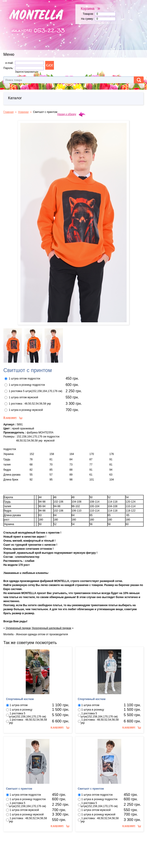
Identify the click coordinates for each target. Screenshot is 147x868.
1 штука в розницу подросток (27, 385)
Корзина (91, 9)
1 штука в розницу (21, 710)
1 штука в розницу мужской (26, 410)
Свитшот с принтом (19, 789)
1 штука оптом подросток (24, 379)
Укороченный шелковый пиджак (51, 628)
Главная (9, 112)
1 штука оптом (19, 705)
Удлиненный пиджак (18, 628)
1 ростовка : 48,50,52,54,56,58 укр (30, 404)
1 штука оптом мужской (23, 397)
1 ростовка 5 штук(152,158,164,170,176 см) (35, 391)
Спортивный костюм (20, 699)
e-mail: (9, 63)
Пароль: (8, 68)
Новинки (23, 112)
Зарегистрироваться (27, 72)
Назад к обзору (67, 114)
